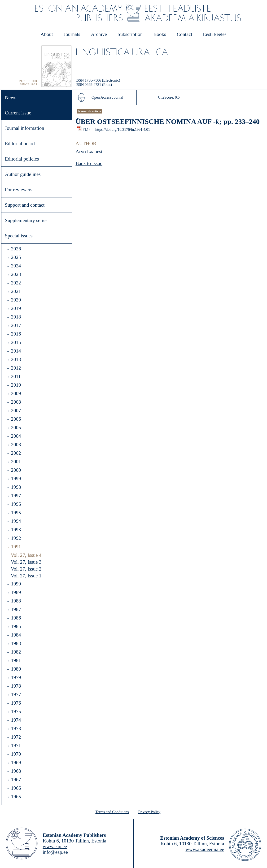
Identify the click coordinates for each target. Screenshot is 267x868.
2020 (16, 300)
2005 (16, 427)
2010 (16, 385)
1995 (16, 513)
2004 (16, 436)
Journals (72, 34)
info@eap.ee (55, 852)
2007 (16, 410)
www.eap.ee (55, 846)
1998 (16, 487)
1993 (16, 530)
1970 (16, 754)
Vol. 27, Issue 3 (26, 562)
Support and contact (25, 205)
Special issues (19, 236)
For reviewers (19, 190)
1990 (16, 584)
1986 (16, 618)
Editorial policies (22, 159)
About (47, 34)
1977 (16, 694)
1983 (16, 643)
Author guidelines (23, 174)
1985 (16, 626)
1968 (16, 771)
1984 (16, 635)
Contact (184, 34)
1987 (16, 609)
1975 (16, 711)
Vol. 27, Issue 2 (26, 569)
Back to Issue (89, 163)
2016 (16, 334)
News (11, 97)
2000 (16, 470)
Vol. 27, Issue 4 (26, 555)
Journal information (25, 128)
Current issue (18, 113)
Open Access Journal (107, 97)
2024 (16, 266)
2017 (16, 325)
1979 (16, 677)
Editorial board (20, 144)
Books (160, 34)
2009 (16, 393)
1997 (16, 496)
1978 (16, 686)
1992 (16, 538)
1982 (16, 652)
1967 (16, 780)
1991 (16, 547)
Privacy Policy (149, 812)
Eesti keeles (215, 34)
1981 (16, 660)
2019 (16, 308)
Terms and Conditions (112, 812)
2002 (16, 453)
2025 (16, 257)
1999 (16, 479)
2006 (16, 419)
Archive (99, 34)
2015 (16, 342)
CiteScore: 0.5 (169, 97)
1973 (16, 728)
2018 (16, 317)
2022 (16, 283)
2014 (16, 351)
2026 (16, 249)
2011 (16, 376)
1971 (16, 746)
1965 (16, 797)
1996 (16, 504)
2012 (16, 368)
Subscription (130, 34)
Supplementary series (26, 220)
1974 (16, 720)
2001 (16, 462)
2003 (16, 445)
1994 (16, 521)
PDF (87, 128)
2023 (16, 274)
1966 (16, 788)
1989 (16, 592)
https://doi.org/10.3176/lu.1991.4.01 (123, 129)
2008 (16, 402)
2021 (16, 291)
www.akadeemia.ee (205, 849)
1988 (16, 601)
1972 (16, 737)
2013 (16, 359)
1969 (16, 763)
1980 (16, 669)
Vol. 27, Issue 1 (26, 576)
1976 (16, 703)
